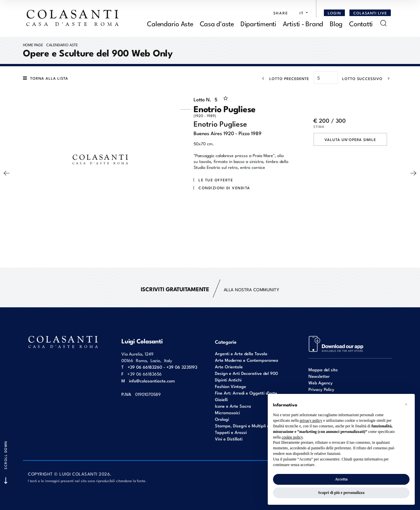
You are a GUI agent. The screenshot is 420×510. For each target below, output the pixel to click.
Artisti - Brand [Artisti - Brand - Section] (303, 23)
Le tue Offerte (216, 180)
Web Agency (321, 383)
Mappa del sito (323, 369)
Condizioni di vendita (224, 188)
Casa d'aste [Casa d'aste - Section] (217, 23)
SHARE (281, 13)
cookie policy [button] (292, 437)
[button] (302, 13)
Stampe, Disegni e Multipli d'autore (249, 426)
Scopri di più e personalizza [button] (341, 493)
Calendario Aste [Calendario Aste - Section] (170, 23)
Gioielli (221, 399)
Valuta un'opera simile (350, 139)
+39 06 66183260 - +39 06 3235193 (162, 367)
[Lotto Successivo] (368, 78)
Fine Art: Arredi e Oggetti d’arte (246, 393)
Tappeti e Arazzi (231, 432)
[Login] (334, 13)
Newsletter (319, 376)
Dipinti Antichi (228, 380)
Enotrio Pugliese (241, 110)
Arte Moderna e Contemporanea (247, 360)
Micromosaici (227, 412)
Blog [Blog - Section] (336, 23)
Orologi (222, 419)
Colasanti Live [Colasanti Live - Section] (370, 13)
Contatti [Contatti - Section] (361, 23)
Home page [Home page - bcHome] (33, 45)
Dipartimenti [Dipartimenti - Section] (258, 23)
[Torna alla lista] (47, 78)
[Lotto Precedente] (284, 78)
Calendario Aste (62, 45)
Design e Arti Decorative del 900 (246, 373)
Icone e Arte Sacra (233, 406)
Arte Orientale (229, 367)
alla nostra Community (210, 289)
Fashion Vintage (231, 386)
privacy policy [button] (311, 420)
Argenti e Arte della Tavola (241, 353)
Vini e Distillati (229, 439)
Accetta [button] (341, 479)
